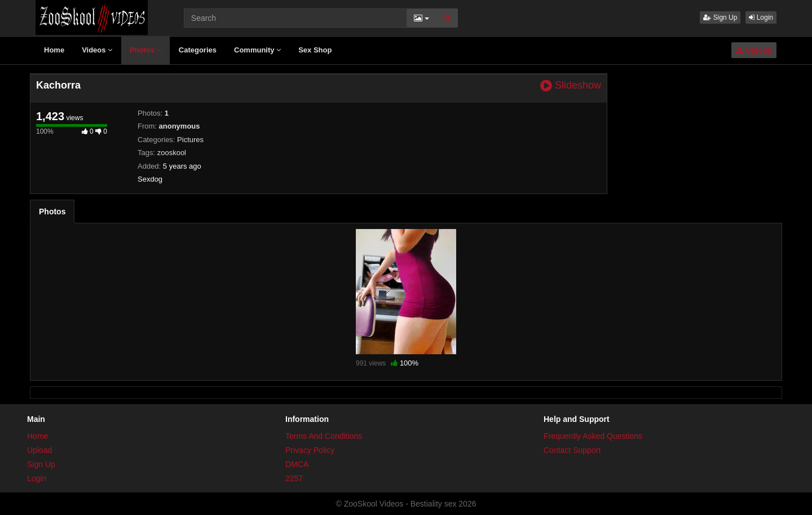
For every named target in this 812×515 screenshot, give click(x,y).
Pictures (190, 140)
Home (54, 50)
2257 (294, 478)
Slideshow (571, 85)
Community (257, 50)
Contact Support (572, 450)
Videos (97, 50)
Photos (145, 50)
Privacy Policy (310, 450)
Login (761, 17)
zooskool (172, 153)
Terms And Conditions (324, 436)
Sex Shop (315, 50)
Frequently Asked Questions (593, 436)
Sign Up (720, 17)
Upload (754, 50)
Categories (198, 50)
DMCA (297, 464)
